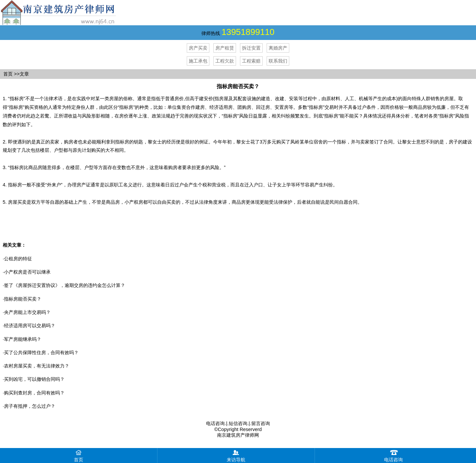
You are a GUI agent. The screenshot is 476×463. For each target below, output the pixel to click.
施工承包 (198, 61)
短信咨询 (238, 423)
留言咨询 (261, 423)
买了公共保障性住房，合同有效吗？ (41, 352)
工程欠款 (225, 61)
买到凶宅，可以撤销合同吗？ (34, 379)
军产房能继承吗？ (23, 339)
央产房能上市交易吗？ (27, 312)
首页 (8, 74)
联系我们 (278, 61)
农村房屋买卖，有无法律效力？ (37, 366)
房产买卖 (198, 48)
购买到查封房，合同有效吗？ (34, 393)
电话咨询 (215, 423)
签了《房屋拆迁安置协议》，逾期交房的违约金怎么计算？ (65, 285)
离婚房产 (278, 48)
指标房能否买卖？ (23, 299)
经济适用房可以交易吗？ (30, 326)
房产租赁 (225, 48)
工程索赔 (251, 61)
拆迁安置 (251, 48)
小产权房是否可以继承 (27, 272)
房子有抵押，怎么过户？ (30, 406)
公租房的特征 (18, 259)
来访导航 (236, 455)
